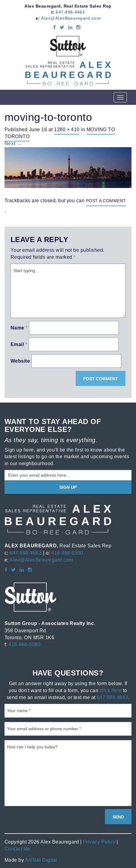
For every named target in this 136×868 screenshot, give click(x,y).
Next (13, 143)
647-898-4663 (70, 12)
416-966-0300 (67, 553)
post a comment (106, 201)
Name (19, 328)
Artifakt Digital (41, 860)
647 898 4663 (112, 697)
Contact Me (17, 849)
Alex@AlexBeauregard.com (71, 18)
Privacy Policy (99, 842)
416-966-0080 (24, 644)
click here (111, 690)
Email (19, 344)
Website (20, 361)
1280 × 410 (67, 129)
